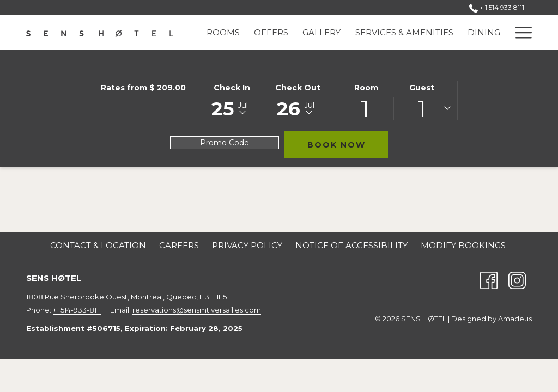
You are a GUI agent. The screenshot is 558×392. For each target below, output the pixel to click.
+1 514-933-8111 (77, 310)
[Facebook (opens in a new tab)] (489, 280)
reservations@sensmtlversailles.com (197, 310)
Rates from (143, 88)
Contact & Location (98, 245)
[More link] (520, 33)
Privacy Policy (247, 245)
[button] (232, 100)
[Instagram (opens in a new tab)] (517, 280)
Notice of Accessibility (351, 245)
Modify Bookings (463, 245)
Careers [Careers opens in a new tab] (179, 245)
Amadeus (515, 318)
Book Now (348, 145)
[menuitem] (223, 33)
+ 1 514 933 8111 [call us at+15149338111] (497, 7)
